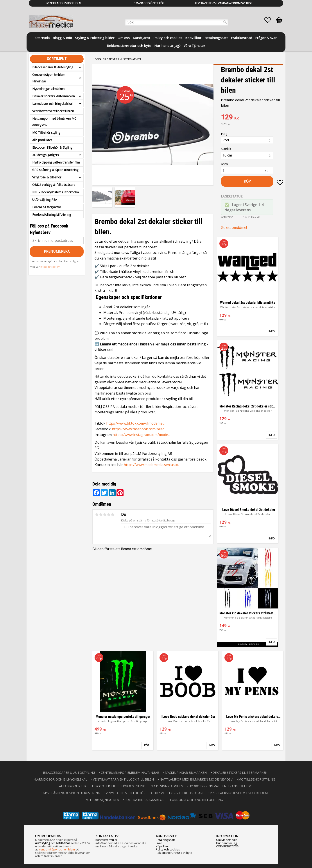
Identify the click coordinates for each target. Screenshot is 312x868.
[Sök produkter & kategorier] (177, 22)
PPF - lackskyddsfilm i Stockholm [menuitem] (56, 192)
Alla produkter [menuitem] (42, 140)
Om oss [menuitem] (124, 38)
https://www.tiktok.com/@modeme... (135, 423)
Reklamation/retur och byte (174, 853)
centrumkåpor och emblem (57, 849)
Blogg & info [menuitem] (62, 38)
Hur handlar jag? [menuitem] (167, 46)
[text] (252, 117)
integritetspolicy (50, 267)
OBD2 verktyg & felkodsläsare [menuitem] (54, 185)
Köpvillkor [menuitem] (193, 38)
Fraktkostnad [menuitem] (241, 38)
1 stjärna (97, 514)
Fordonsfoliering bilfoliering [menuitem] (52, 214)
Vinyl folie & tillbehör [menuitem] (47, 177)
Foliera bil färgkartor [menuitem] (47, 207)
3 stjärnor (105, 514)
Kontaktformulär (106, 840)
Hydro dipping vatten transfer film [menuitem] (56, 162)
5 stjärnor (113, 514)
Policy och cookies (168, 849)
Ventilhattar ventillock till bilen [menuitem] (53, 111)
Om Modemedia (227, 840)
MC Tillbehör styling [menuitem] (46, 133)
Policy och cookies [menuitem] (168, 38)
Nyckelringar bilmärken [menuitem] (48, 89)
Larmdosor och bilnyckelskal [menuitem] (52, 104)
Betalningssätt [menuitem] (216, 38)
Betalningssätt (165, 840)
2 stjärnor (101, 514)
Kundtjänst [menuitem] (142, 38)
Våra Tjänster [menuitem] (194, 46)
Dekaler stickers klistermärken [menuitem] (54, 96)
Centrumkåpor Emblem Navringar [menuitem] (49, 78)
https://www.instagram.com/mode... (141, 435)
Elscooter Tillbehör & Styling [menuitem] (52, 147)
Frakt (159, 843)
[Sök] (225, 22)
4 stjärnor (109, 514)
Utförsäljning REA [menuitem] (45, 200)
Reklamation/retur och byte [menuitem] (129, 46)
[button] (270, 20)
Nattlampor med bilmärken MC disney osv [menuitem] (54, 122)
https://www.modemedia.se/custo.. (152, 465)
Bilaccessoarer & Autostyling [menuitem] (53, 67)
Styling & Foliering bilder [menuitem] (95, 38)
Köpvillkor (162, 846)
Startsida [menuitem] (42, 38)
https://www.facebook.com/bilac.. (139, 429)
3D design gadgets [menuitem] (46, 155)
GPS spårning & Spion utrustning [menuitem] (55, 170)
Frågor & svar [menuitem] (266, 38)
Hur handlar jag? (227, 843)
